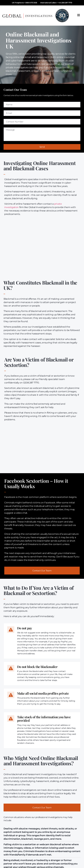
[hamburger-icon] (79, 16)
